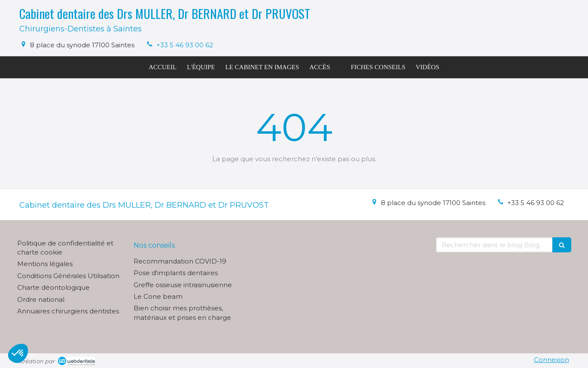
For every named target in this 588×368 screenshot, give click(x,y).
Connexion (551, 360)
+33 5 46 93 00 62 (185, 45)
